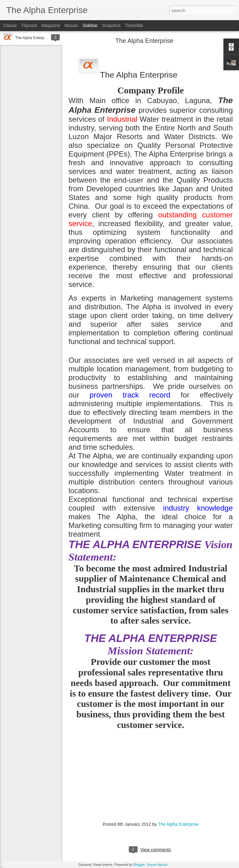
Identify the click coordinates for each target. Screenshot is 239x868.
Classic (10, 25)
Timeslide (134, 25)
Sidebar (90, 25)
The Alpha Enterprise (33, 38)
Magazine (51, 25)
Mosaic (71, 25)
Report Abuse (157, 865)
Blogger (139, 865)
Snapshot (111, 25)
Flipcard (29, 25)
